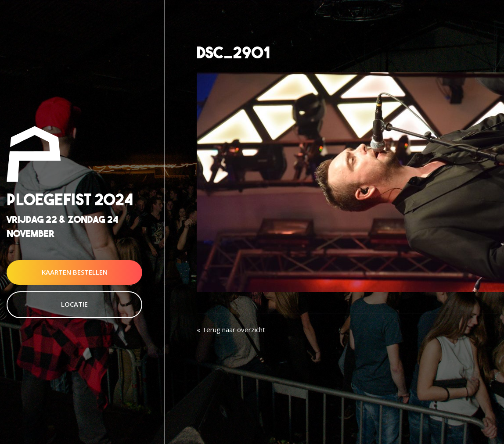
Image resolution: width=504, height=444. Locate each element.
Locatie (74, 304)
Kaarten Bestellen (75, 272)
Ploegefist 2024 (70, 200)
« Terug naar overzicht (231, 329)
